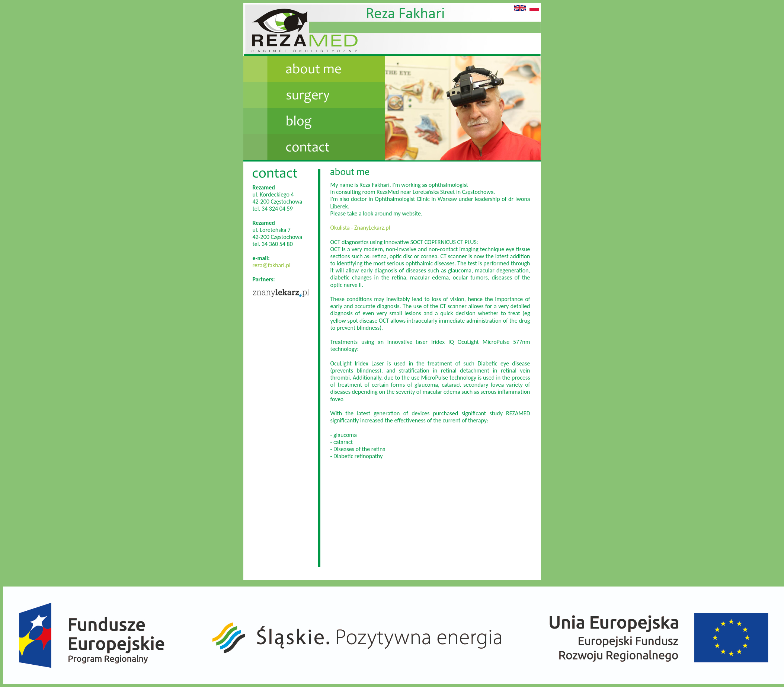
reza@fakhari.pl (272, 265)
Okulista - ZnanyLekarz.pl (360, 228)
